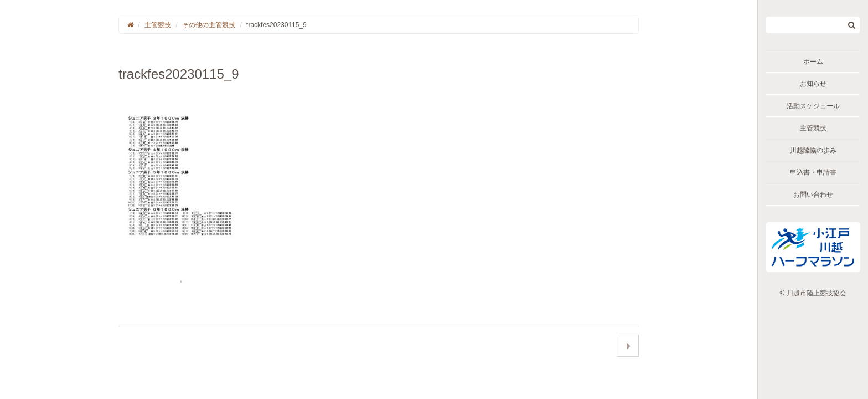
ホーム (813, 62)
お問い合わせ (813, 195)
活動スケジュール (813, 106)
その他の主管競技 (209, 25)
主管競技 (813, 128)
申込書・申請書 (813, 172)
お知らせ (813, 84)
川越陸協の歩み (813, 150)
